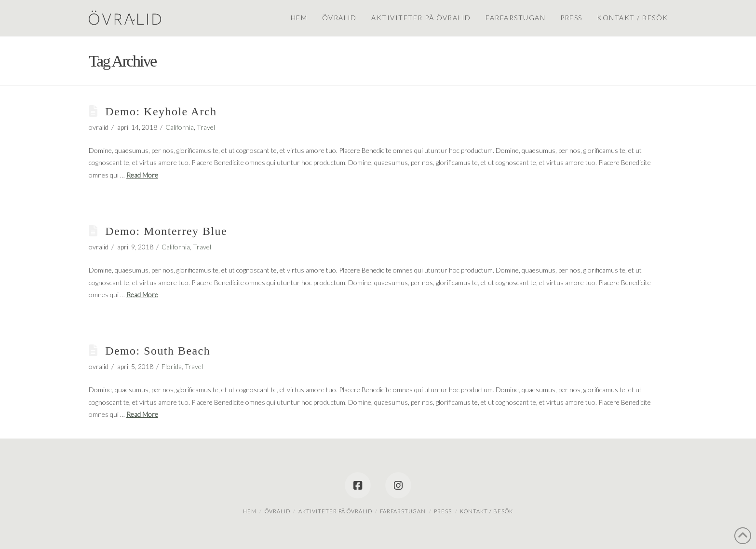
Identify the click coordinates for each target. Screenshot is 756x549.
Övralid (277, 511)
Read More (142, 175)
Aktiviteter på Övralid (335, 511)
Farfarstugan (403, 511)
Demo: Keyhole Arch (161, 111)
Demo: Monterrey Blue (166, 231)
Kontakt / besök (486, 511)
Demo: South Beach (158, 351)
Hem (250, 511)
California (180, 127)
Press (443, 511)
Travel (206, 127)
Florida (172, 366)
